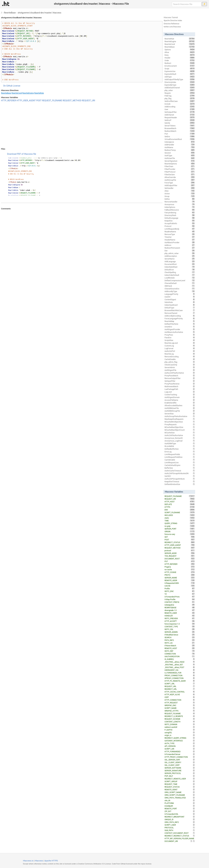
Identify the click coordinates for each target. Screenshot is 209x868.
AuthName (180, 147)
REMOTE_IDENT (180, 790)
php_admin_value (180, 253)
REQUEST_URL (180, 686)
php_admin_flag (180, 362)
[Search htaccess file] (187, 4)
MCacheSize (180, 433)
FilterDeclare (180, 174)
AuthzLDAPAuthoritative (180, 373)
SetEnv (180, 136)
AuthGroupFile (180, 180)
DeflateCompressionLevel (180, 280)
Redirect (180, 63)
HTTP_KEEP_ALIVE (180, 694)
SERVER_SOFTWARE (180, 768)
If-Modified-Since (180, 635)
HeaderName (180, 240)
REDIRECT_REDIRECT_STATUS (180, 836)
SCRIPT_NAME (180, 708)
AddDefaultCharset (180, 88)
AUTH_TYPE (180, 743)
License (17, 86)
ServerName (180, 259)
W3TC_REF (180, 651)
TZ (180, 594)
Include (180, 104)
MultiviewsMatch (180, 386)
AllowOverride (180, 177)
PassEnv (180, 337)
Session (180, 153)
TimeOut (180, 237)
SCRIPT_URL (180, 684)
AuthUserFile (180, 158)
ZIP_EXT (180, 811)
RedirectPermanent (180, 248)
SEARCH (180, 637)
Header (180, 58)
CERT (180, 697)
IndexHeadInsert (180, 305)
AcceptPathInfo (180, 223)
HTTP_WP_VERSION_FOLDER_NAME (180, 839)
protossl (180, 550)
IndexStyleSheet (180, 267)
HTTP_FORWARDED (180, 751)
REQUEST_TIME (180, 784)
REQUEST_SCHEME (180, 719)
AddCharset (180, 115)
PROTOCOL (180, 828)
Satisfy (180, 123)
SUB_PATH (180, 830)
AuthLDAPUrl (180, 351)
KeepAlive (180, 221)
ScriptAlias (180, 340)
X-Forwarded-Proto (180, 597)
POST (39, 101)
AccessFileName (180, 400)
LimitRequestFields (180, 454)
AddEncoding (180, 107)
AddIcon (180, 245)
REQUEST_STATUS (180, 787)
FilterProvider (180, 169)
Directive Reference (171, 24)
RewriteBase (10, 13)
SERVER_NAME (180, 578)
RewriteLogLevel (180, 343)
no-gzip (180, 526)
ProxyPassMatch (180, 376)
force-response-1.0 (180, 624)
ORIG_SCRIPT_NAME (180, 792)
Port (180, 134)
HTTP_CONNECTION (180, 700)
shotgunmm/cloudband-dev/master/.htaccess (39, 13)
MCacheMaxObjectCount (180, 430)
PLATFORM (180, 803)
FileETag (180, 96)
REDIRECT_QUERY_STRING (180, 738)
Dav (180, 251)
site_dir (180, 800)
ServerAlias (180, 414)
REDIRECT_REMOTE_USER (180, 779)
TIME (180, 521)
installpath (180, 806)
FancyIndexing (180, 213)
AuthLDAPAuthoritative (180, 435)
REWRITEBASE (180, 607)
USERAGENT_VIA (180, 670)
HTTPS (180, 507)
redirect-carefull (180, 727)
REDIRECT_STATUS (180, 542)
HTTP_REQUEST (180, 703)
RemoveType (180, 234)
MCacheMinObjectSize (180, 422)
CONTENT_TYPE (180, 627)
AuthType (180, 155)
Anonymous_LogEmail (180, 441)
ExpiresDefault (180, 74)
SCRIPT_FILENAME (180, 512)
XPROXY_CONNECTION (180, 678)
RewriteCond (17, 93)
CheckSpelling (180, 272)
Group (180, 196)
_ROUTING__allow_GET (180, 665)
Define (180, 199)
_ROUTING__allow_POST (180, 667)
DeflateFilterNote (180, 324)
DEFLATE (180, 504)
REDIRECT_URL (180, 689)
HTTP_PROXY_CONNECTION (180, 757)
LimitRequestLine (180, 462)
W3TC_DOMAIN (180, 724)
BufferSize (180, 468)
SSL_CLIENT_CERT (180, 765)
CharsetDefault (180, 283)
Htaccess (39, 861)
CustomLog (180, 346)
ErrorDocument (180, 66)
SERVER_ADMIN (180, 632)
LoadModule (180, 278)
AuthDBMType (180, 443)
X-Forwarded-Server (180, 754)
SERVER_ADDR (180, 553)
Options (180, 50)
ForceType (180, 183)
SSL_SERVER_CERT (180, 760)
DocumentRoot (180, 264)
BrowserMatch (180, 128)
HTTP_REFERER (9, 101)
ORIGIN (180, 531)
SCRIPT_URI (180, 749)
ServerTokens (180, 126)
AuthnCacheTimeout (180, 471)
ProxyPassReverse (180, 384)
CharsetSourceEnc (180, 289)
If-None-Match (180, 646)
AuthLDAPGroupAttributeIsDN (180, 473)
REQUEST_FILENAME (52, 101)
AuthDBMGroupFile (180, 411)
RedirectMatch (180, 131)
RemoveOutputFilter (180, 378)
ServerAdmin (180, 367)
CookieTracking (180, 395)
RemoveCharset (180, 313)
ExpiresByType (180, 85)
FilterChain (180, 166)
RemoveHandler (180, 202)
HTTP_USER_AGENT (26, 101)
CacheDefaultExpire (180, 465)
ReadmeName (180, 232)
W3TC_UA (180, 643)
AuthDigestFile (180, 370)
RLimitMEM (180, 446)
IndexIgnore (180, 142)
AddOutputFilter (180, 185)
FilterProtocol (180, 172)
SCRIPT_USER (180, 825)
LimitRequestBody (180, 229)
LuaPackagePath (180, 389)
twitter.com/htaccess (172, 27)
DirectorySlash (180, 215)
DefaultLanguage (180, 218)
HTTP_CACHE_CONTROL (180, 692)
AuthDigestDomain (180, 397)
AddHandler (180, 145)
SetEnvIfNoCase (180, 101)
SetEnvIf (180, 120)
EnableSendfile (180, 403)
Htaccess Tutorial (171, 18)
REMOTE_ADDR (180, 580)
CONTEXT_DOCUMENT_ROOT (180, 833)
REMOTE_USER (180, 613)
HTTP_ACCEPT (180, 621)
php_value (180, 90)
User (180, 109)
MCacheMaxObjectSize (180, 427)
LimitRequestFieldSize (180, 457)
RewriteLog (180, 354)
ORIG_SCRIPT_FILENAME (180, 795)
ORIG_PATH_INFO (180, 822)
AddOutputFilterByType (180, 79)
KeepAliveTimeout (180, 481)
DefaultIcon (180, 270)
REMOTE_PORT (180, 809)
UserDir (180, 297)
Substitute (180, 302)
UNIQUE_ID (180, 819)
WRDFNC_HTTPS (180, 711)
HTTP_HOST (180, 502)
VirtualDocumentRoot (180, 139)
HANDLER (180, 616)
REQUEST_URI (88, 101)
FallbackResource (180, 210)
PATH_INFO (180, 640)
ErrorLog (180, 452)
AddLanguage (180, 261)
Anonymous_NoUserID (180, 438)
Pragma (180, 567)
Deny (180, 55)
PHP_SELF (180, 776)
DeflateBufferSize (180, 449)
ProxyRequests (180, 424)
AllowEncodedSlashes (180, 405)
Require (180, 93)
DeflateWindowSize (180, 484)
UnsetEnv (180, 327)
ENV (180, 510)
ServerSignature (180, 161)
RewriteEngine (28, 93)
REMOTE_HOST (180, 648)
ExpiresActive (180, 71)
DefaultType (180, 308)
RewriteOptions (180, 164)
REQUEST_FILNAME (180, 713)
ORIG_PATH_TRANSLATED (180, 798)
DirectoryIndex (180, 82)
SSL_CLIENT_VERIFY (180, 762)
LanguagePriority (180, 294)
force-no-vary (180, 534)
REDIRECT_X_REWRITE (180, 716)
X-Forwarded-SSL (180, 814)
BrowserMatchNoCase (180, 310)
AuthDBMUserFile (180, 408)
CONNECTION (180, 654)
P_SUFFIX (180, 730)
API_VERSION (180, 746)
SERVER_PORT (180, 529)
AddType (180, 77)
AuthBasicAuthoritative (180, 332)
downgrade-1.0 (180, 610)
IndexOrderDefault (180, 275)
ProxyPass (180, 335)
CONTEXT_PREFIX (180, 602)
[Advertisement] (82, 125)
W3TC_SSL (180, 629)
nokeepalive (180, 605)
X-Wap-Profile (180, 599)
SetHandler (180, 188)
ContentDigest (180, 299)
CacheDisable (180, 359)
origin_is (180, 735)
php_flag (180, 98)
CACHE (180, 586)
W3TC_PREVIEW (180, 618)
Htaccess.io (28, 861)
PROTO (180, 575)
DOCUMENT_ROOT (180, 559)
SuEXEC (180, 476)
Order (180, 60)
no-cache (180, 569)
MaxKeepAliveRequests (180, 419)
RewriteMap (180, 321)
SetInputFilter (180, 381)
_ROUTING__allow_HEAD (180, 662)
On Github (8, 86)
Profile (180, 588)
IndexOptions (180, 207)
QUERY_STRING (180, 523)
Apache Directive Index (173, 21)
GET (180, 537)
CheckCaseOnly (180, 365)
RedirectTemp (180, 150)
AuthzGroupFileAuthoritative (180, 416)
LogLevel (180, 392)
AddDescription (180, 256)
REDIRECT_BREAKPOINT (180, 817)
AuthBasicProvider (180, 242)
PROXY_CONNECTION (180, 675)
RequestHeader (180, 117)
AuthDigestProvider (180, 329)
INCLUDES (180, 515)
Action (180, 193)
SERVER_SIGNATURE (180, 770)
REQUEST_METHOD (72, 101)
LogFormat (180, 348)
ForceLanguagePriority (180, 318)
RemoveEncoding (180, 356)
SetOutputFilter (180, 112)
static (180, 518)
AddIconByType (180, 291)
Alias (180, 191)
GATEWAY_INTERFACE (180, 741)
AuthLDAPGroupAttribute (180, 479)
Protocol (180, 226)
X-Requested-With (180, 583)
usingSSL (180, 732)
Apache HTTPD (51, 861)
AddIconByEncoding (180, 316)
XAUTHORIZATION (180, 656)
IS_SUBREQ (180, 659)
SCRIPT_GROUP (180, 781)
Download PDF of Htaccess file (22, 154)
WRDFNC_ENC (180, 705)
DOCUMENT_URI (178, 841)
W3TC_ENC (180, 591)
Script (180, 69)
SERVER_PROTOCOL (180, 773)
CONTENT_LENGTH (180, 722)
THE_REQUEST (180, 556)
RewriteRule (39, 93)
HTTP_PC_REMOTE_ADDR (180, 681)
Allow (180, 52)
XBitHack (180, 286)
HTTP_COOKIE (180, 572)
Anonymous (180, 204)
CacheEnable (180, 460)
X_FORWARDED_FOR (180, 673)
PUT (180, 561)
